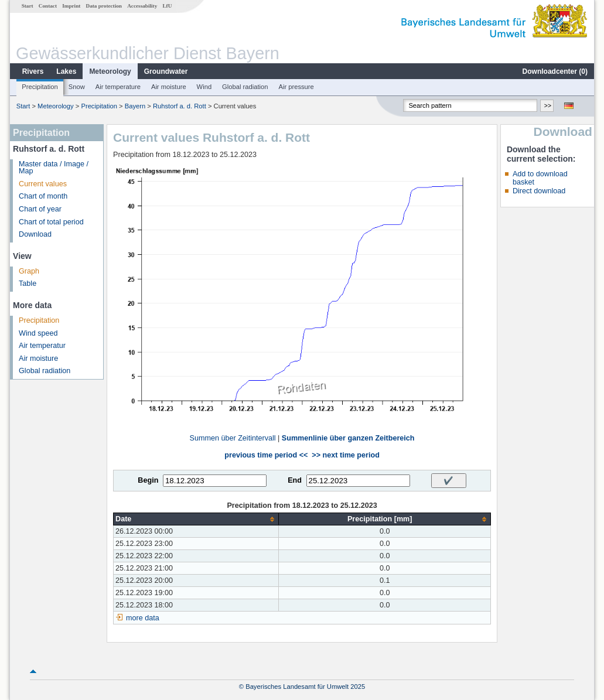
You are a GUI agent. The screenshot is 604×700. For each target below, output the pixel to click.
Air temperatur (42, 346)
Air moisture (169, 87)
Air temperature (118, 87)
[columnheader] (196, 519)
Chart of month (43, 196)
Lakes (66, 71)
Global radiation (245, 87)
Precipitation (40, 87)
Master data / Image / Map (54, 168)
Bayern (135, 106)
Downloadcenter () (555, 71)
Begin (148, 480)
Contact (48, 6)
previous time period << (266, 455)
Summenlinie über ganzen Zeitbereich (348, 438)
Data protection (104, 6)
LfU (167, 6)
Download (35, 234)
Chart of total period (51, 222)
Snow (77, 87)
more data (143, 618)
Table (28, 284)
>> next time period (345, 455)
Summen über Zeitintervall (233, 438)
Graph (29, 271)
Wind (204, 87)
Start (28, 6)
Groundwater (166, 71)
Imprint (71, 6)
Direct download (539, 191)
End (295, 480)
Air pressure (296, 87)
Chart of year (40, 209)
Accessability (142, 6)
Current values (43, 184)
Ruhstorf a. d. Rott (180, 106)
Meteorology (110, 71)
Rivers (33, 71)
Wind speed (38, 333)
